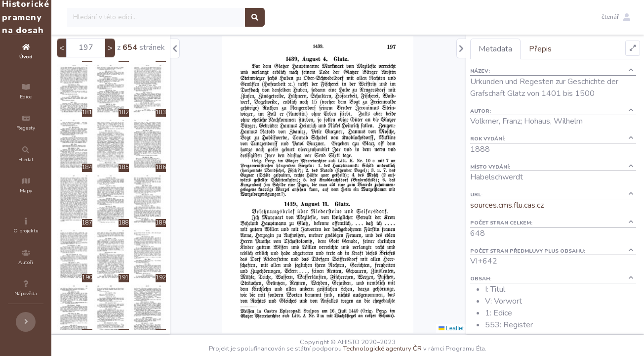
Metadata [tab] (513, 49)
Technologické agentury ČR (412, 349)
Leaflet (469, 328)
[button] (616, 17)
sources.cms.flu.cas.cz (525, 205)
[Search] (216, 17)
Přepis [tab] (558, 49)
